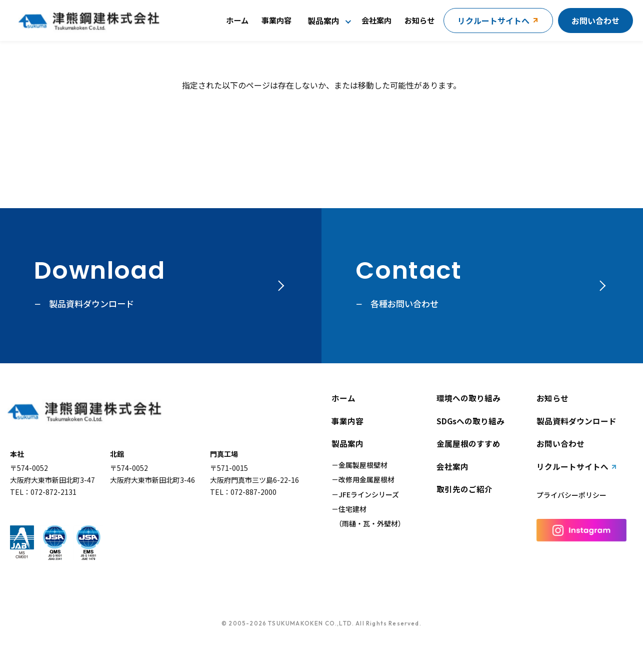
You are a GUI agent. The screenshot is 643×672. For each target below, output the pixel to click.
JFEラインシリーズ (369, 494)
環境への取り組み (468, 398)
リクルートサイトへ (572, 467)
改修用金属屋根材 (366, 479)
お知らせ (419, 20)
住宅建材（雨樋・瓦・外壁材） (368, 516)
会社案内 (376, 20)
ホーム (237, 20)
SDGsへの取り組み (470, 421)
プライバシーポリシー (571, 495)
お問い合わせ (595, 21)
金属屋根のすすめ (468, 444)
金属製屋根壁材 (363, 465)
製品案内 (323, 21)
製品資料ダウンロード (576, 421)
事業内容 (276, 20)
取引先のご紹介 (464, 489)
